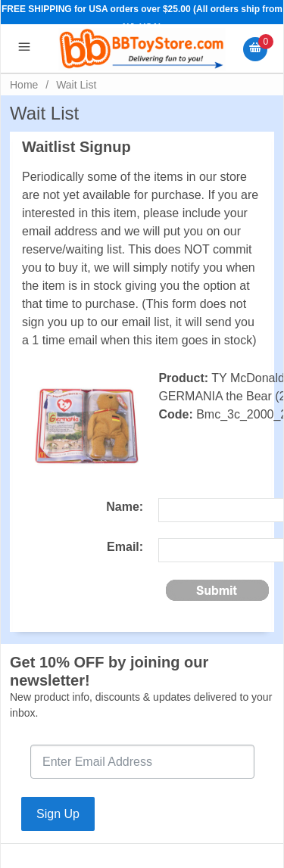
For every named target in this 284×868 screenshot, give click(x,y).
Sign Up (58, 814)
